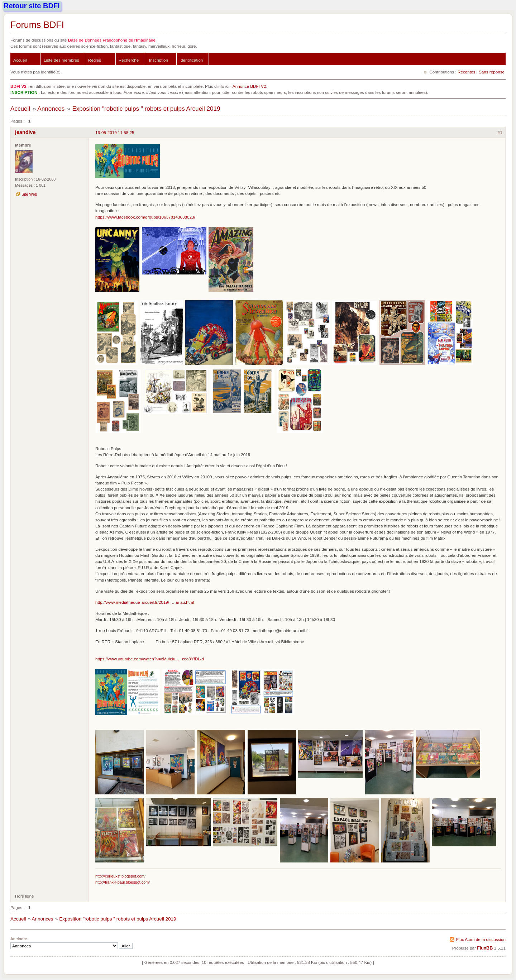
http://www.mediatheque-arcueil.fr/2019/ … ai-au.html (145, 602)
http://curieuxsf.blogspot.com (120, 876)
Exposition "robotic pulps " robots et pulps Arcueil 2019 (146, 109)
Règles (95, 60)
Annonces (51, 109)
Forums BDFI (37, 25)
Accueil (20, 60)
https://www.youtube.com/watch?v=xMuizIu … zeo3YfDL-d (150, 659)
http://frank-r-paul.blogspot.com (122, 882)
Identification (191, 60)
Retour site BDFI (32, 6)
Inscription (159, 60)
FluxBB (485, 948)
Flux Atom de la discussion (481, 939)
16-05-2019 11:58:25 (115, 132)
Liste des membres (61, 60)
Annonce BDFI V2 (249, 86)
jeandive (25, 132)
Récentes (466, 72)
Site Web (29, 194)
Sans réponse (492, 72)
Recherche (129, 60)
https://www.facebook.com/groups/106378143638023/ (145, 217)
